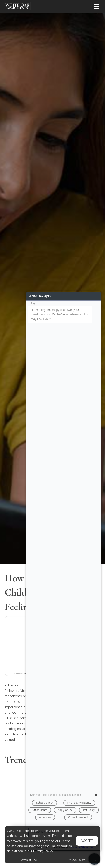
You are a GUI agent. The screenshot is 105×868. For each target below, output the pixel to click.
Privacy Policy (76, 860)
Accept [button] (87, 841)
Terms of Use (28, 860)
